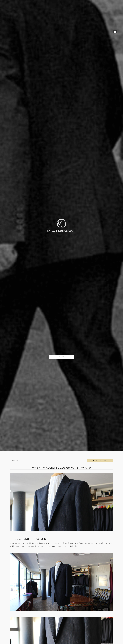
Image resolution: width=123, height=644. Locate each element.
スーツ (105, 460)
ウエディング (97, 460)
